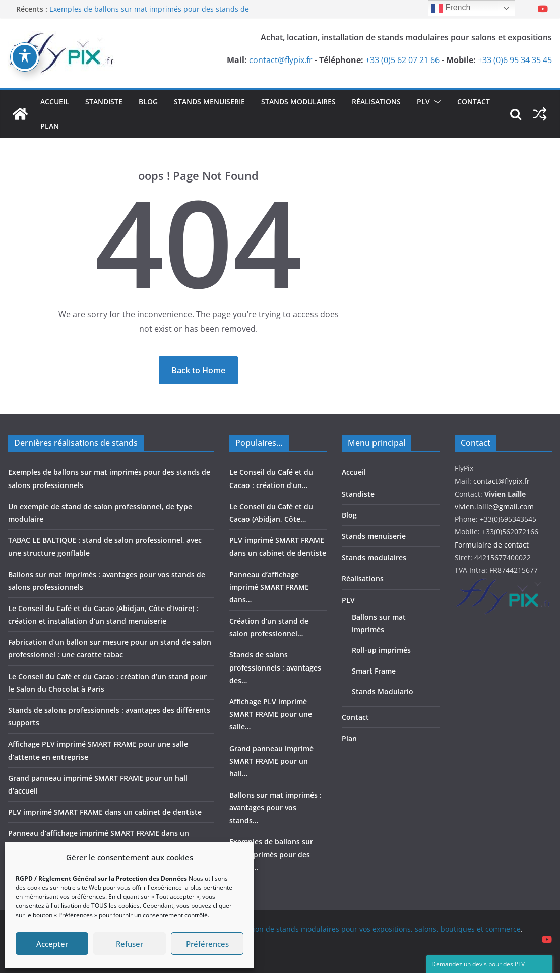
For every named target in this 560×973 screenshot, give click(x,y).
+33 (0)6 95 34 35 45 (515, 60)
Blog (148, 102)
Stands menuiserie (209, 102)
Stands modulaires (298, 102)
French (451, 8)
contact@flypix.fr (281, 60)
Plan (50, 126)
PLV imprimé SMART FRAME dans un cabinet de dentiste (105, 812)
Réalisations (376, 102)
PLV (423, 102)
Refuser (130, 944)
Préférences (207, 944)
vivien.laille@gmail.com (494, 506)
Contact (474, 102)
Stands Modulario (383, 691)
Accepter (52, 944)
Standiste (104, 102)
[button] (435, 102)
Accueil (55, 102)
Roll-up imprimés (381, 650)
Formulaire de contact (492, 545)
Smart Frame (374, 671)
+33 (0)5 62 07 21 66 (402, 60)
